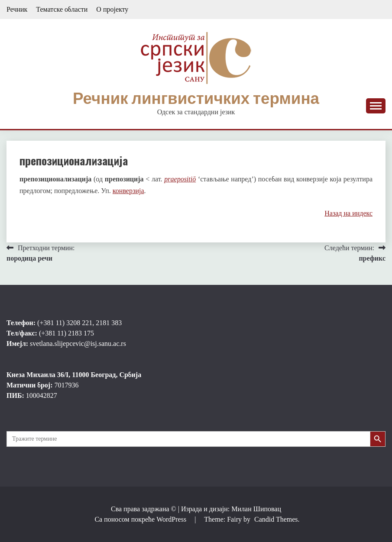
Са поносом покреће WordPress (141, 519)
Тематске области (62, 9)
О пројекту (112, 9)
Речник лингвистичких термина (196, 98)
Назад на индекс (348, 213)
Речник (17, 9)
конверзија (128, 191)
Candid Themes (276, 519)
